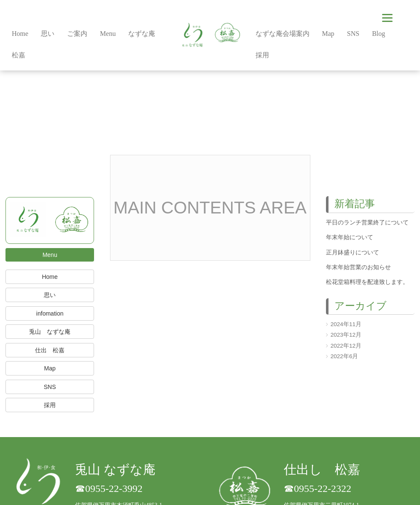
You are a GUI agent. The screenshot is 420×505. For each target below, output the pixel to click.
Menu (50, 255)
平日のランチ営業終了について (367, 223)
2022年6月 (345, 356)
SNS (50, 387)
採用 (50, 405)
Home (50, 277)
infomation (50, 313)
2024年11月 (346, 324)
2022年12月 (346, 346)
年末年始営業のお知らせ (358, 267)
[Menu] (387, 18)
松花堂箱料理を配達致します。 (367, 282)
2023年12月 (346, 335)
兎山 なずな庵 (50, 332)
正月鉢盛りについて (353, 252)
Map (50, 368)
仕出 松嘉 (50, 350)
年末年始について (350, 237)
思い (50, 295)
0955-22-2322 (323, 489)
